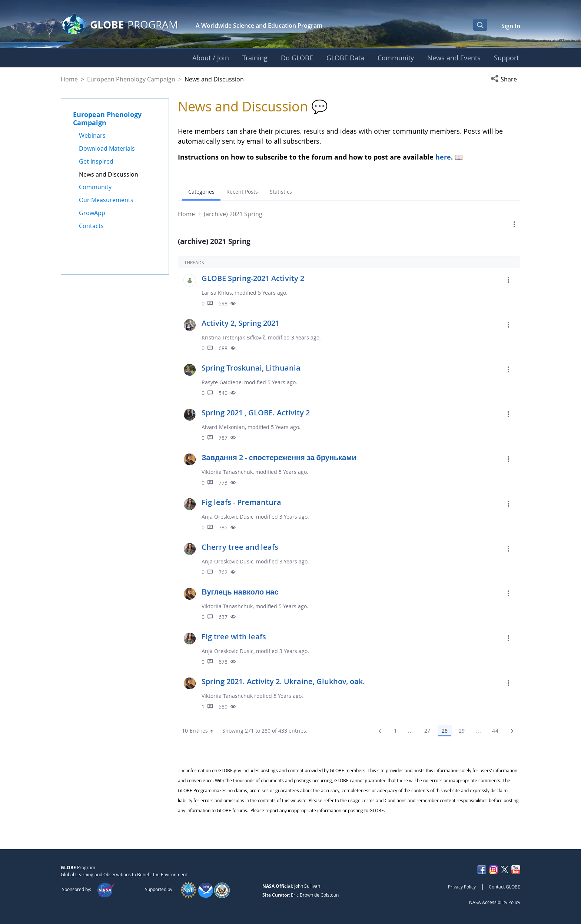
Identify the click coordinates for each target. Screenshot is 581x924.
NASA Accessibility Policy (495, 902)
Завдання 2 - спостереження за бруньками (279, 457)
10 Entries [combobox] (200, 731)
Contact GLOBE (504, 887)
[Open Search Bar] (480, 25)
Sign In (511, 26)
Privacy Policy (462, 887)
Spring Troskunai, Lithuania (251, 368)
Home (69, 79)
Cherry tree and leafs (240, 547)
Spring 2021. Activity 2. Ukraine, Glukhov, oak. (283, 681)
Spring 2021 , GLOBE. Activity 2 (256, 413)
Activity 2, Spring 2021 (240, 323)
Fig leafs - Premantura (241, 502)
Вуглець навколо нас (240, 592)
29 (464, 732)
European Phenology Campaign (131, 79)
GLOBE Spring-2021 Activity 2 (253, 278)
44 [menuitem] (497, 732)
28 (447, 732)
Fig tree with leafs (234, 637)
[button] (505, 79)
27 (429, 732)
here (443, 157)
